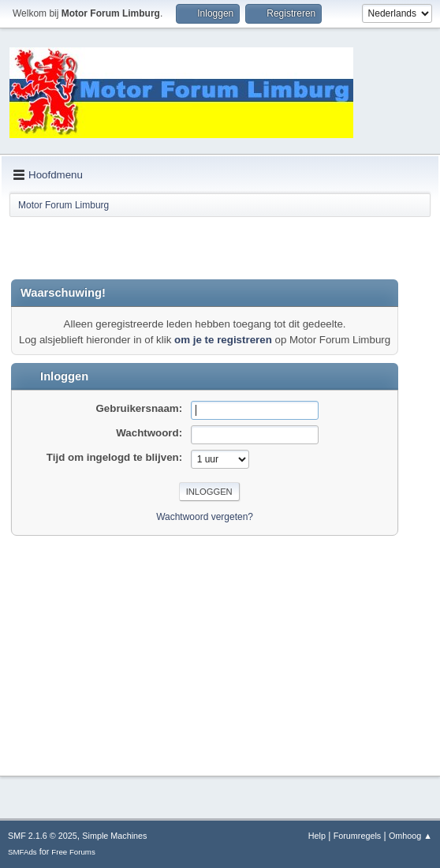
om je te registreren (223, 340)
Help (317, 836)
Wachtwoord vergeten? (205, 517)
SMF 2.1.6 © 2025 (43, 836)
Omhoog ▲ (410, 836)
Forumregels (358, 836)
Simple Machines (114, 836)
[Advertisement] (196, 248)
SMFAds (22, 852)
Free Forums (73, 852)
